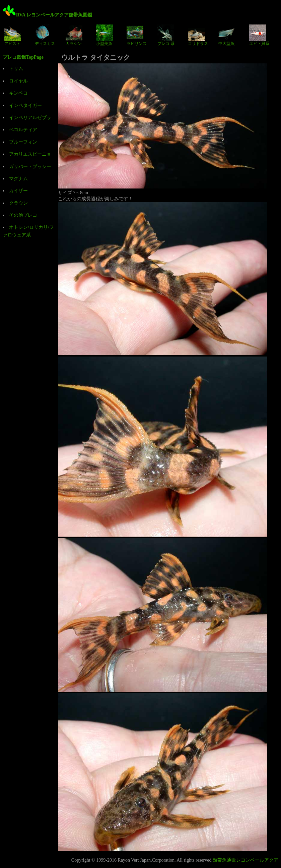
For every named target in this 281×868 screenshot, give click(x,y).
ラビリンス (137, 35)
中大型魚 (227, 35)
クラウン (18, 203)
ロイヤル (18, 81)
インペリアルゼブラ (30, 118)
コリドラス (198, 35)
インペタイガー (25, 105)
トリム (16, 69)
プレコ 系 (166, 35)
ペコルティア (23, 130)
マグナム (18, 179)
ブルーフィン (23, 142)
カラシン (74, 35)
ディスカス (45, 35)
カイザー (18, 191)
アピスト (13, 35)
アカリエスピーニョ (30, 154)
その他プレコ (23, 215)
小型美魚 (104, 35)
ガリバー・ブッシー (30, 167)
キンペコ (18, 93)
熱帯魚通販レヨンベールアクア (245, 860)
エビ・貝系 (259, 35)
